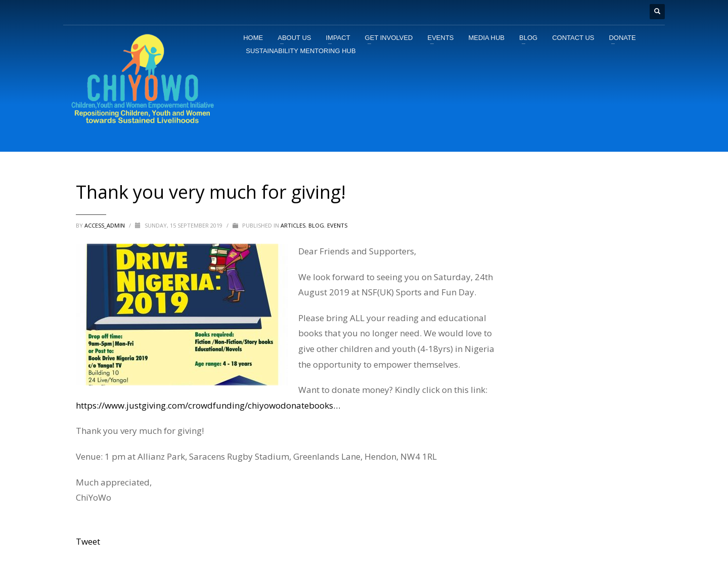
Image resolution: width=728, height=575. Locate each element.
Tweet (88, 541)
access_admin (105, 225)
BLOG (316, 225)
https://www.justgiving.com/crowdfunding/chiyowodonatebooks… (208, 405)
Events (337, 225)
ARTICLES (293, 225)
